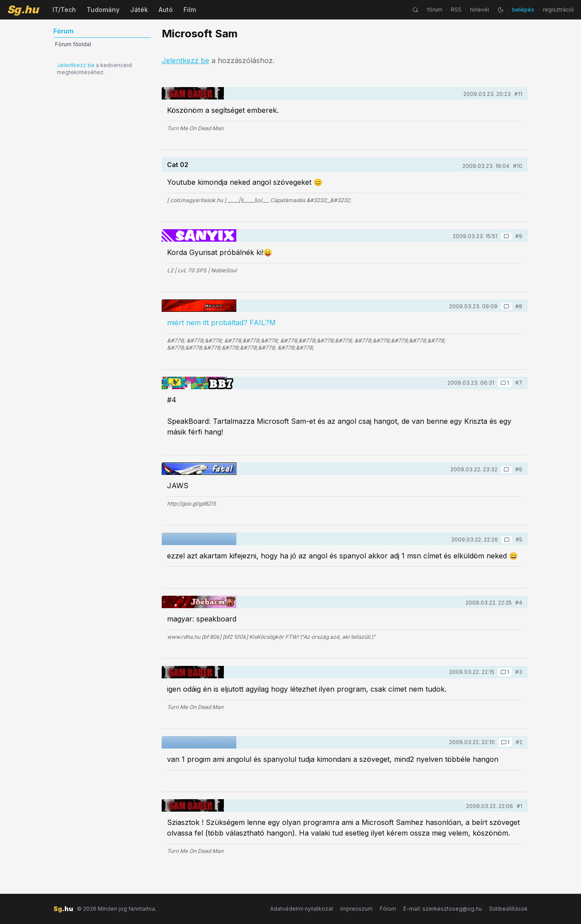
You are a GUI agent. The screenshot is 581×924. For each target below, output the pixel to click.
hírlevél (480, 10)
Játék (139, 10)
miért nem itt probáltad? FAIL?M (221, 323)
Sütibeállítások (508, 909)
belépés (523, 10)
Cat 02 (178, 165)
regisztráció (558, 10)
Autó (166, 10)
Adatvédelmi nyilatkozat (302, 909)
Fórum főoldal (73, 44)
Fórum (388, 909)
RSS (456, 10)
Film (190, 10)
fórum (435, 10)
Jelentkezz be (76, 65)
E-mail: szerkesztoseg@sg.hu (443, 909)
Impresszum (356, 909)
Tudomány (103, 10)
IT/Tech (64, 10)
